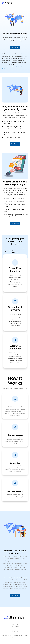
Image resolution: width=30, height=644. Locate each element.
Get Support (15, 627)
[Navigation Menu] (29, 3)
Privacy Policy (15, 624)
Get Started (15, 47)
